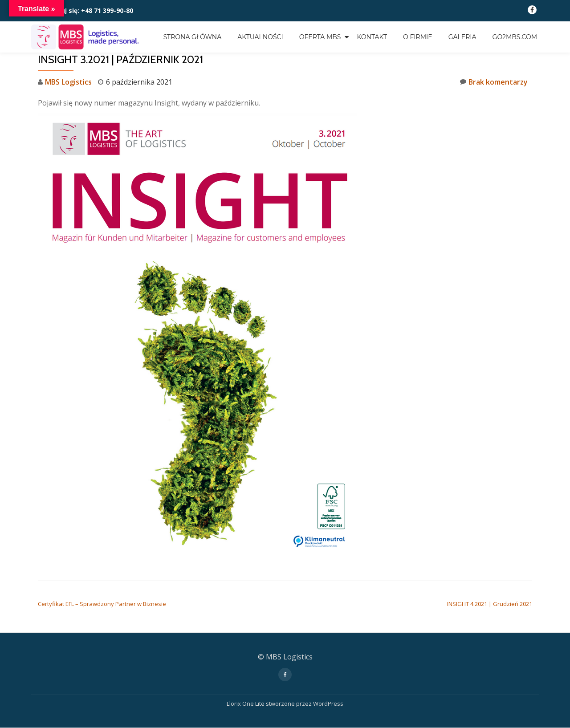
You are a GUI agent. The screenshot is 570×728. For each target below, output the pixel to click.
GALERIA (462, 37)
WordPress (328, 704)
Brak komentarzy (494, 82)
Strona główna (193, 37)
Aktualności (260, 37)
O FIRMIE (418, 37)
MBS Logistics (68, 82)
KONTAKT (372, 37)
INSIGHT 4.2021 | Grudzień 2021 (490, 604)
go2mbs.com (515, 37)
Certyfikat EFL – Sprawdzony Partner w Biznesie (102, 604)
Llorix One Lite (246, 704)
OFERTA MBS (320, 37)
